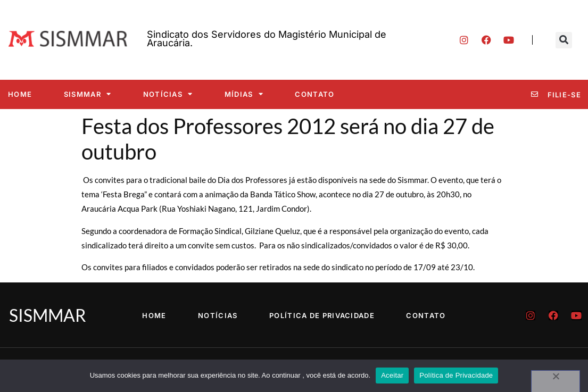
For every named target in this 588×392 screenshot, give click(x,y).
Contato (314, 94)
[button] (564, 40)
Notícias (168, 94)
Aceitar (392, 375)
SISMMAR (88, 94)
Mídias (244, 94)
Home (20, 94)
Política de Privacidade (322, 315)
